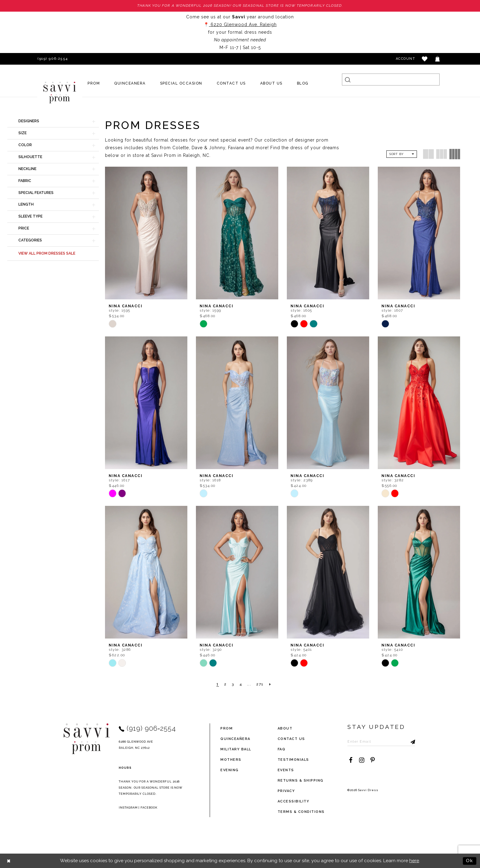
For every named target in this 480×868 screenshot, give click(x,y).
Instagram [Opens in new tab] (128, 807)
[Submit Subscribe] (411, 741)
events (286, 770)
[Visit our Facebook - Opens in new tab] (351, 760)
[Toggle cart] (438, 59)
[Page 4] (241, 684)
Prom (227, 728)
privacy (286, 791)
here (414, 861)
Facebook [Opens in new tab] (149, 807)
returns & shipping (301, 781)
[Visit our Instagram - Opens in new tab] (362, 760)
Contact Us (291, 739)
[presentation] (146, 233)
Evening (230, 770)
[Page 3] (233, 684)
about (285, 728)
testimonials (293, 760)
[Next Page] (271, 684)
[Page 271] (260, 684)
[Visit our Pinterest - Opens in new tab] (373, 760)
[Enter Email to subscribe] (381, 741)
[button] (425, 59)
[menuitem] (94, 83)
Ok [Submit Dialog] (470, 861)
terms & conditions (301, 812)
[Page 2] (225, 684)
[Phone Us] (52, 59)
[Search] (391, 80)
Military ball (236, 749)
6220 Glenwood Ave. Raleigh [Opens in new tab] (243, 25)
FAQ (282, 749)
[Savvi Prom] (60, 93)
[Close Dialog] (9, 861)
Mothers (231, 760)
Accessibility (294, 801)
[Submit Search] (348, 80)
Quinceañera (235, 739)
